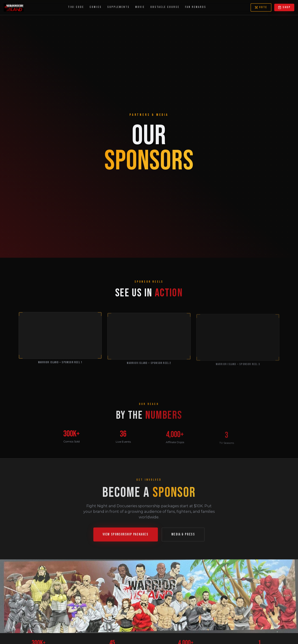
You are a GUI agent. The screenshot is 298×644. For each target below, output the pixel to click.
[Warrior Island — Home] (14, 7)
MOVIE (140, 7)
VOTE (261, 7)
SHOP (284, 7)
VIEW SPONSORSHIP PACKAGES (126, 536)
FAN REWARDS (196, 7)
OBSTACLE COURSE (165, 7)
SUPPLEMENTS (119, 7)
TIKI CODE (76, 7)
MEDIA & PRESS (183, 536)
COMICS (96, 7)
